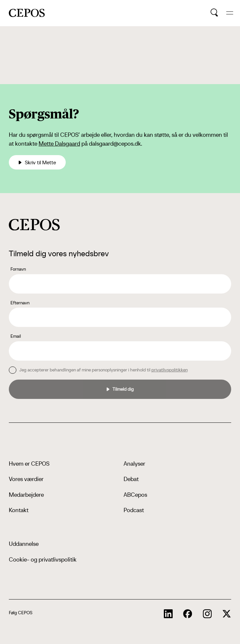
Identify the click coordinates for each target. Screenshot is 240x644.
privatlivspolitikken (170, 370)
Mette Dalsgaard (59, 143)
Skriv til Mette (37, 162)
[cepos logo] (34, 225)
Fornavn (18, 269)
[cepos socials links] (168, 614)
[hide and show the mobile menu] (230, 13)
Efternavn (20, 303)
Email (16, 336)
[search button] (214, 13)
